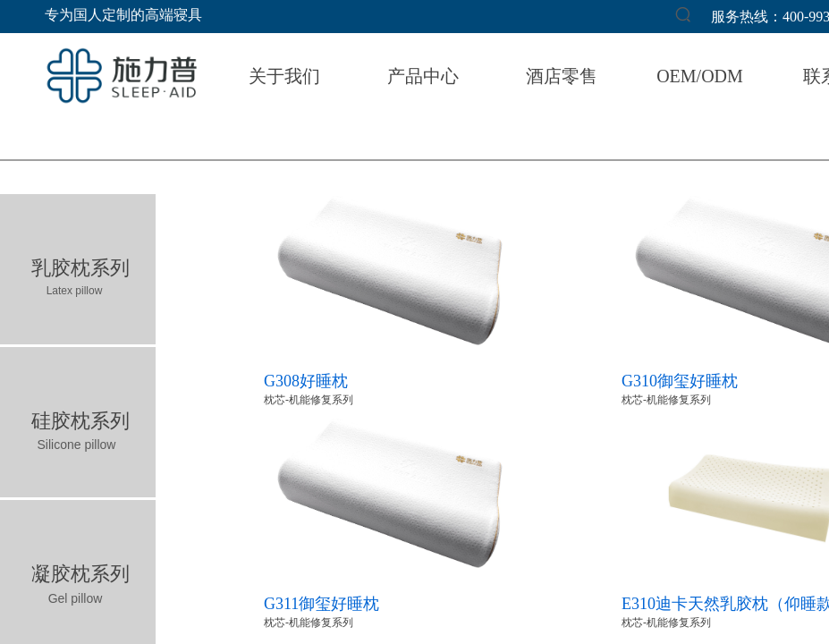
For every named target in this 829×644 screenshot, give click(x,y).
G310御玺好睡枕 (680, 381)
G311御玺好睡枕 (321, 604)
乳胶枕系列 (80, 268)
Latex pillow (75, 291)
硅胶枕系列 (80, 421)
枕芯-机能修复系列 (309, 400)
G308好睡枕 (306, 381)
